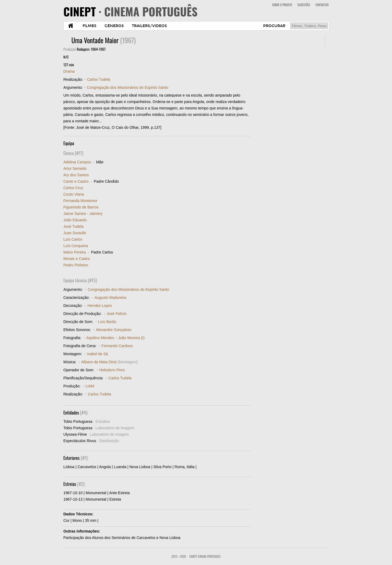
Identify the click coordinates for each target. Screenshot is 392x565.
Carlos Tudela (99, 79)
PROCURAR (274, 26)
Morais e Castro (77, 259)
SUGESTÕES (304, 5)
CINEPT (131, 11)
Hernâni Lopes (100, 306)
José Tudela (74, 226)
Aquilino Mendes (100, 338)
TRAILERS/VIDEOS (149, 26)
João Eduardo (75, 220)
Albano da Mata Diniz (99, 362)
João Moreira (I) (131, 338)
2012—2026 (179, 556)
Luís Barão (107, 322)
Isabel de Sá (98, 354)
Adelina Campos (77, 162)
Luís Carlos (73, 239)
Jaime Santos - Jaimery (83, 214)
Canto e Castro (76, 181)
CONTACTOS (322, 5)
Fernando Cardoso (117, 346)
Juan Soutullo (75, 233)
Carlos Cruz (73, 188)
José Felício (116, 314)
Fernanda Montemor (81, 201)
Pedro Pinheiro (76, 265)
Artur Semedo (75, 168)
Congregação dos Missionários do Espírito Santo (128, 87)
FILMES (89, 26)
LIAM (90, 386)
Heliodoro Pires (112, 370)
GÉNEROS (114, 26)
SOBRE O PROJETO (282, 5)
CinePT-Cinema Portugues (205, 556)
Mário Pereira (75, 252)
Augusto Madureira (110, 298)
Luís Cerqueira (76, 246)
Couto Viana (74, 194)
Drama (69, 71)
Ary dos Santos (76, 175)
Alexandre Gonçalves (114, 330)
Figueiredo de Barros (81, 207)
